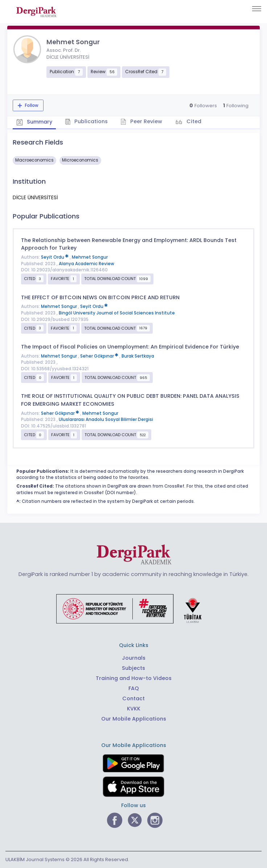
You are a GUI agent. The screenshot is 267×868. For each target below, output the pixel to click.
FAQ (134, 688)
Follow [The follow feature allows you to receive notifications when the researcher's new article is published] (31, 105)
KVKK (134, 709)
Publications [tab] (87, 121)
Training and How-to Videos (134, 678)
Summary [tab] (34, 122)
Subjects (133, 668)
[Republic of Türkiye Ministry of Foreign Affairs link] (133, 608)
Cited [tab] (193, 121)
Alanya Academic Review (87, 264)
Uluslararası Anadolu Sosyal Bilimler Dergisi (106, 420)
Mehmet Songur (90, 257)
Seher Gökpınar (100, 356)
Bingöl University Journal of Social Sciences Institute (117, 313)
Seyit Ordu (55, 257)
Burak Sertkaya (138, 356)
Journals (134, 658)
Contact (133, 698)
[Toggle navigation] (257, 9)
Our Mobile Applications (134, 719)
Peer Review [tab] (141, 121)
